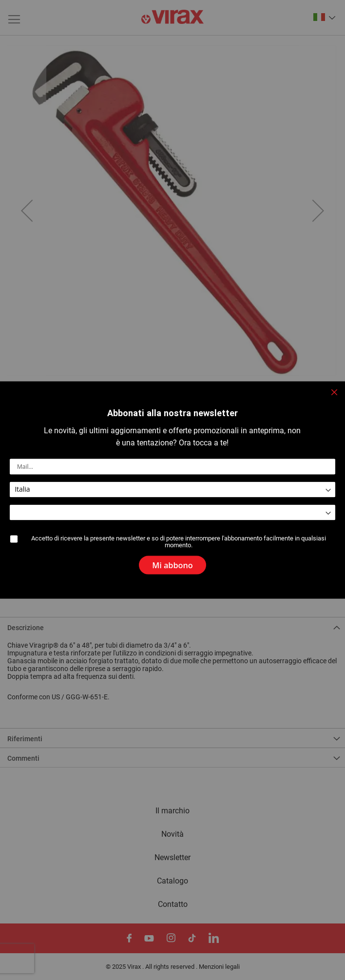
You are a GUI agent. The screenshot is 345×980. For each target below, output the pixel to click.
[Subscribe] (172, 562)
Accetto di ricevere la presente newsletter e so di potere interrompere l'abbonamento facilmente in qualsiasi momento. (179, 542)
